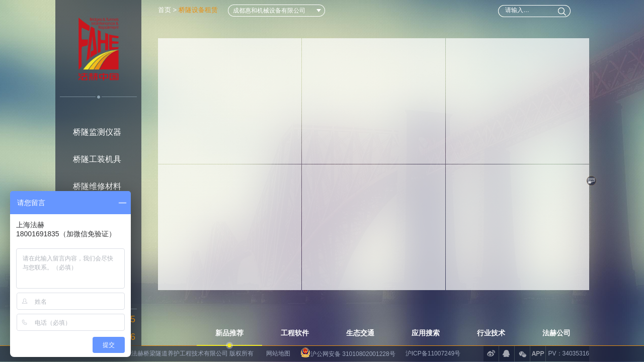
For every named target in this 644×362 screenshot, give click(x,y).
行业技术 (491, 333)
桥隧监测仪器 (97, 132)
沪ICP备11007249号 (433, 353)
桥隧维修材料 (97, 186)
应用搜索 (426, 333)
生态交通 (360, 333)
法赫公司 (556, 333)
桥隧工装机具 (97, 159)
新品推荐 (229, 333)
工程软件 (295, 333)
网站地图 (278, 353)
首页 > (168, 10)
